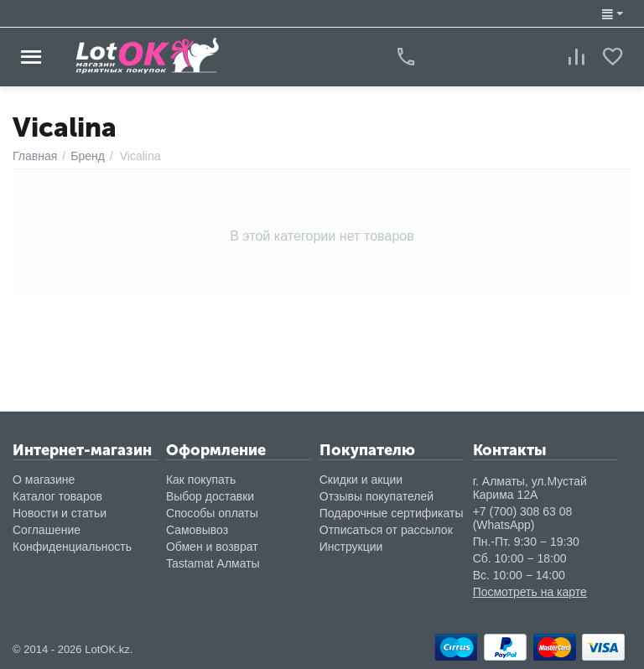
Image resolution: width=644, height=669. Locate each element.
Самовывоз (197, 530)
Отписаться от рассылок (386, 530)
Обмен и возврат (212, 547)
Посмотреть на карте (530, 592)
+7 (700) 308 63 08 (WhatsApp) (523, 518)
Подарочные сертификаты (392, 513)
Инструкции (351, 547)
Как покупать (201, 480)
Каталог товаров (57, 496)
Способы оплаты (212, 513)
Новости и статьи (60, 513)
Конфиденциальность (72, 547)
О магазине (44, 480)
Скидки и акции (361, 480)
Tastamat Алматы (213, 563)
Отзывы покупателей (377, 496)
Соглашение (47, 530)
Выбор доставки (210, 496)
